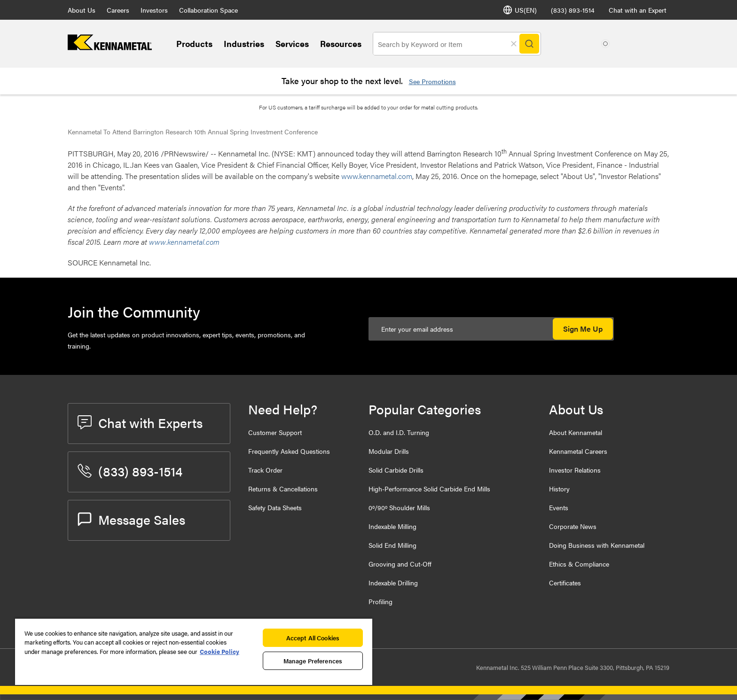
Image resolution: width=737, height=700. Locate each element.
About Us (82, 10)
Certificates (565, 583)
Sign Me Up (583, 329)
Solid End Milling (392, 545)
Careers (118, 10)
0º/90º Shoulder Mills (399, 507)
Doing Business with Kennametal (597, 545)
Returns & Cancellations (283, 489)
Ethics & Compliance (579, 564)
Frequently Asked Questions (289, 451)
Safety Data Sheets (275, 507)
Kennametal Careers (578, 451)
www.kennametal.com (377, 176)
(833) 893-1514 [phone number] (573, 10)
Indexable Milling (392, 526)
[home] (110, 47)
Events (559, 507)
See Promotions (432, 81)
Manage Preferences (313, 661)
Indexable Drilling (393, 583)
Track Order (265, 470)
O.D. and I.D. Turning (399, 432)
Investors (154, 10)
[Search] (529, 44)
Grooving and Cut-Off (400, 564)
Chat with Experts (140, 422)
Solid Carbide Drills (396, 470)
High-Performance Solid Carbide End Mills (429, 489)
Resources (341, 43)
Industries (244, 43)
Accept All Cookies (313, 638)
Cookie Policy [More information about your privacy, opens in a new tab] (220, 651)
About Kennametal (576, 432)
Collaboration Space (208, 10)
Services (292, 43)
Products (194, 43)
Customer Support (275, 432)
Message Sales (131, 519)
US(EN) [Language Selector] (520, 10)
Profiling (380, 601)
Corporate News (573, 526)
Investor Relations (575, 470)
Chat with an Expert (638, 10)
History (559, 489)
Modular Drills (389, 451)
